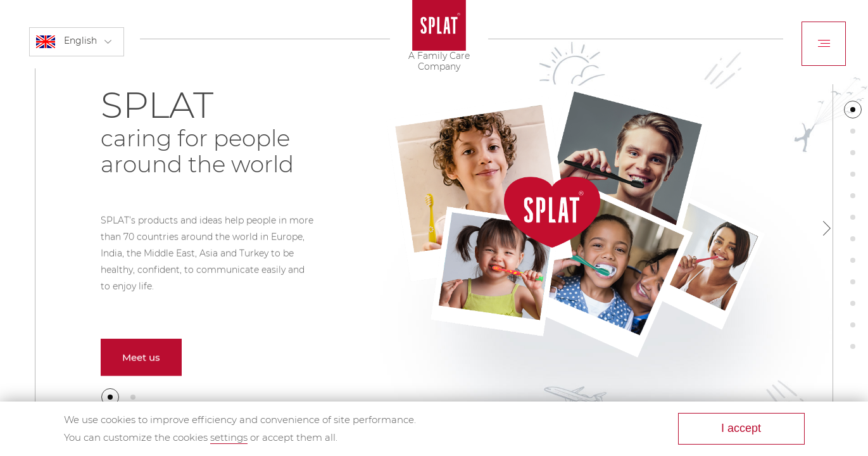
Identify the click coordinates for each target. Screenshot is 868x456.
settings (229, 437)
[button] (110, 397)
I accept (741, 428)
